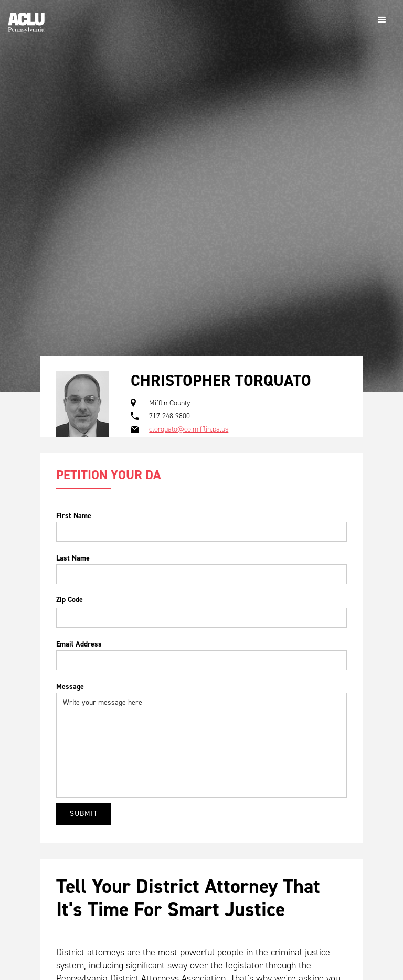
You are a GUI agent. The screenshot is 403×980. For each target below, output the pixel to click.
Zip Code (70, 600)
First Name (74, 516)
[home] (26, 19)
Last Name (73, 558)
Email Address (79, 644)
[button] (382, 20)
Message (70, 687)
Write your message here (201, 745)
